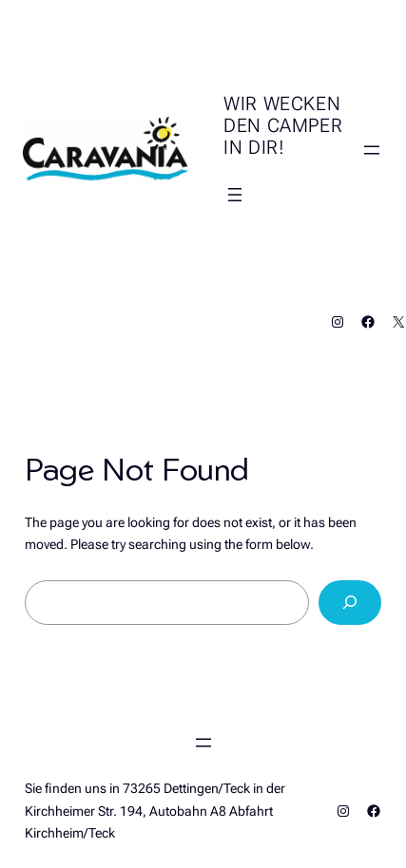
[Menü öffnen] (235, 195)
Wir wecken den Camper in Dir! (283, 125)
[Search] (350, 603)
